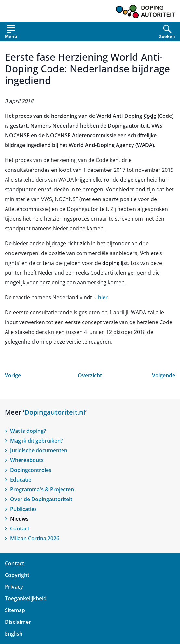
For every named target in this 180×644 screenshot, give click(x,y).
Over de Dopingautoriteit (41, 499)
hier (103, 297)
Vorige (13, 375)
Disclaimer (18, 622)
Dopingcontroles (31, 470)
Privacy (14, 587)
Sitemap (15, 610)
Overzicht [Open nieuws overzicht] (90, 375)
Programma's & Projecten (42, 489)
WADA (145, 145)
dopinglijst (115, 263)
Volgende (164, 375)
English (14, 634)
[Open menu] (11, 33)
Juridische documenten (39, 450)
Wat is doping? (28, 431)
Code (150, 116)
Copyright (17, 575)
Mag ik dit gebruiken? (36, 441)
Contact (20, 528)
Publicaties (23, 509)
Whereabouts (27, 460)
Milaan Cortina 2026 (35, 538)
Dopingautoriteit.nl (55, 412)
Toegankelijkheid (26, 598)
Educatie (21, 480)
